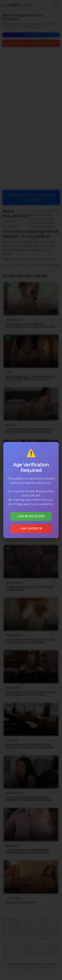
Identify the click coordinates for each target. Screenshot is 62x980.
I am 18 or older (31, 516)
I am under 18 (31, 529)
